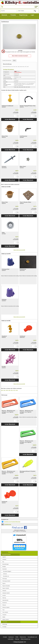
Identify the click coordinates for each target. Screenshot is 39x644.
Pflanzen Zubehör (6, 607)
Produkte (13, 15)
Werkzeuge (5, 624)
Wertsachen (5, 622)
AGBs (17, 637)
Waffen (4, 617)
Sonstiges (4, 627)
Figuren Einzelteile (6, 586)
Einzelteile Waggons (7, 571)
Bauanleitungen (6, 564)
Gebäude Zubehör (6, 593)
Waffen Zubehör (6, 619)
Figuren (4, 583)
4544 (29, 87)
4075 (27, 87)
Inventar (4, 595)
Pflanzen (4, 605)
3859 (22, 87)
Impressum (11, 637)
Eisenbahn (5, 569)
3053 (15, 87)
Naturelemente (5, 600)
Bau (3, 562)
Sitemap (17, 639)
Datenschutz (23, 637)
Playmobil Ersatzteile (6, 555)
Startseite (4, 15)
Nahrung (4, 598)
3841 (18, 87)
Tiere (3, 610)
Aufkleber (4, 559)
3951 (24, 87)
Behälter (4, 567)
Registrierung (23, 15)
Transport (4, 615)
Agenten (4, 557)
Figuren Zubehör (6, 588)
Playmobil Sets (5, 552)
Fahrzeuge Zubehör (6, 581)
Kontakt (5, 637)
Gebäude (4, 591)
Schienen (5, 574)
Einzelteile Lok (6, 576)
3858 (20, 87)
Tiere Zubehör (5, 612)
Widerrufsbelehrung (25, 639)
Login (32, 15)
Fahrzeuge (5, 579)
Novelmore (5, 603)
